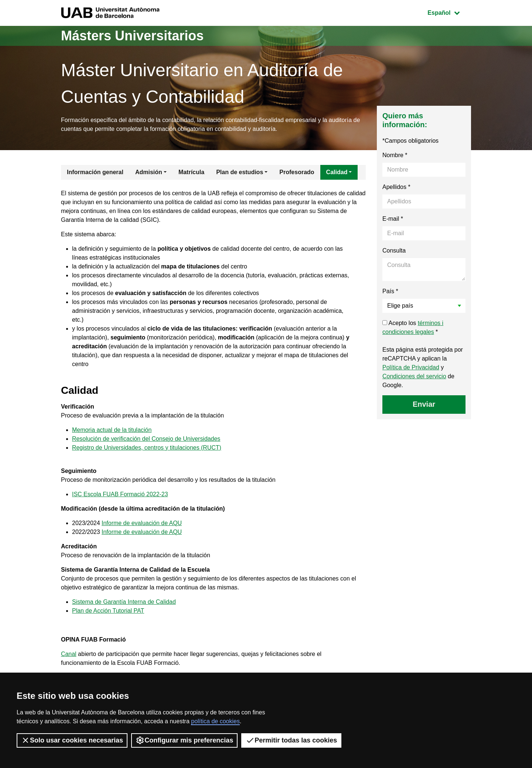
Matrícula (191, 172)
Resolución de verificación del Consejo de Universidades (146, 439)
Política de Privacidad (411, 367)
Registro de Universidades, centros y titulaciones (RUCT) (147, 448)
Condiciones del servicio (414, 376)
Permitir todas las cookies (291, 740)
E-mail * (393, 219)
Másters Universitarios (132, 36)
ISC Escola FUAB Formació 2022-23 (120, 494)
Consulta (394, 251)
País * (390, 291)
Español (449, 12)
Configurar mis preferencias (184, 740)
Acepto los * (413, 327)
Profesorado (297, 172)
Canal (69, 654)
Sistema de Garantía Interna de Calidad (124, 602)
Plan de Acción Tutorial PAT (108, 611)
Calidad (337, 172)
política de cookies (215, 721)
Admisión (149, 172)
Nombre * (395, 155)
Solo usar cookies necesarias (72, 740)
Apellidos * (396, 187)
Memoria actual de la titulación (112, 430)
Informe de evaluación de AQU (142, 523)
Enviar (424, 404)
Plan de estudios (240, 172)
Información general (95, 172)
